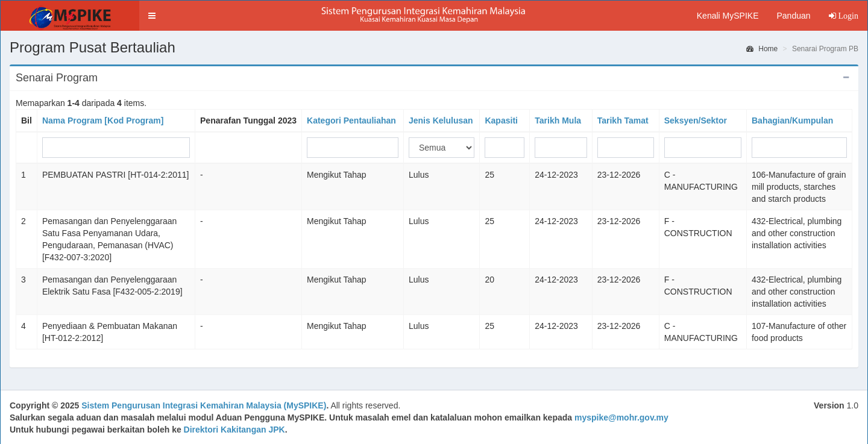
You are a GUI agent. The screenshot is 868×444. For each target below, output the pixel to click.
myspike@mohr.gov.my (621, 417)
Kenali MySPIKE (728, 16)
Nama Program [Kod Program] (103, 120)
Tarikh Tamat (623, 120)
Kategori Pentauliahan (351, 120)
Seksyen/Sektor (696, 120)
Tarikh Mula (558, 120)
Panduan (793, 16)
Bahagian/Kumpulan (792, 120)
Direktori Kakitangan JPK (234, 430)
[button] (152, 16)
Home (762, 49)
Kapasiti (501, 120)
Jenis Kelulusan (441, 120)
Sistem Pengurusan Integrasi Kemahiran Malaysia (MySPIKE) (204, 405)
